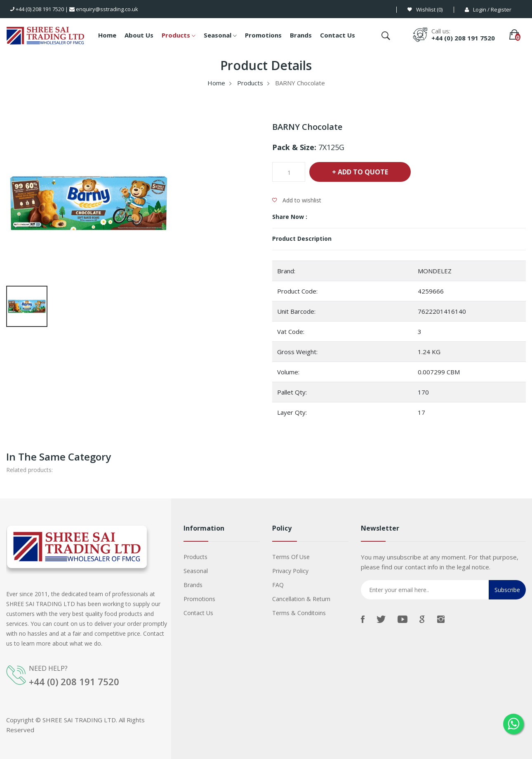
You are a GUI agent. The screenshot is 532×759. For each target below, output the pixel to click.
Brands (301, 35)
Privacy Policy (290, 571)
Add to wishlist (297, 200)
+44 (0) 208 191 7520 (37, 9)
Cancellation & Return (301, 599)
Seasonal (220, 36)
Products (179, 36)
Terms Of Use (291, 557)
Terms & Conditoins (299, 613)
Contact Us (338, 35)
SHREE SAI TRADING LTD (79, 719)
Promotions (263, 35)
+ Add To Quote (360, 172)
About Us (139, 35)
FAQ (278, 585)
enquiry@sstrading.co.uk (104, 9)
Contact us (198, 613)
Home (107, 35)
